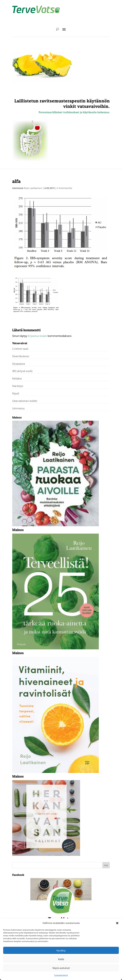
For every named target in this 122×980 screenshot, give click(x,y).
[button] (117, 923)
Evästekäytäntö (61, 975)
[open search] (57, 29)
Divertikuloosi (21, 356)
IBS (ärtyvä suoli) (22, 371)
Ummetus (18, 408)
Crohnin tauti (20, 349)
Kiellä (61, 959)
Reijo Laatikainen (33, 188)
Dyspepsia (19, 364)
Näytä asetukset (61, 968)
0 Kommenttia (65, 188)
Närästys (18, 386)
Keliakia (17, 378)
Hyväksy (61, 950)
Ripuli (16, 393)
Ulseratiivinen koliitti (25, 401)
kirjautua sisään (37, 336)
